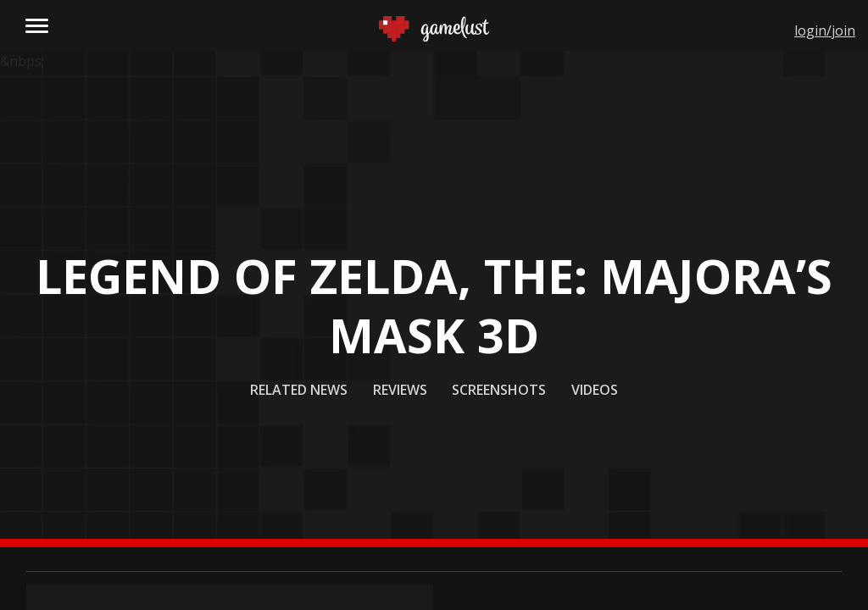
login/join (825, 30)
